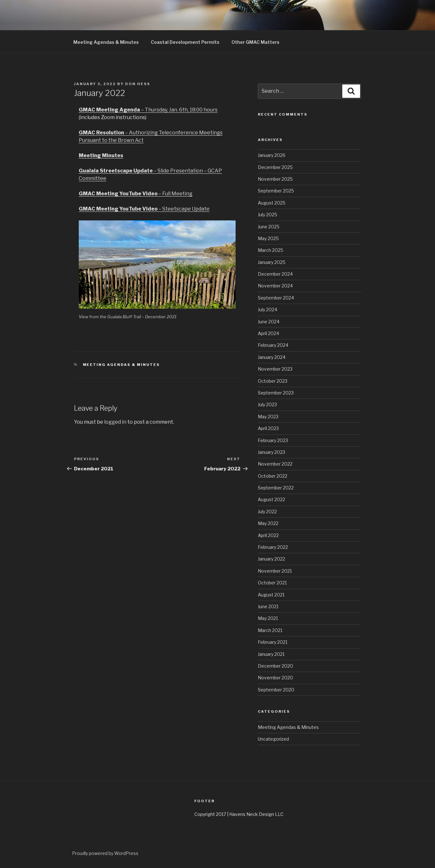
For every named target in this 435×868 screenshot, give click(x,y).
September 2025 (276, 191)
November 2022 (275, 464)
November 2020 (275, 678)
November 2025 (275, 179)
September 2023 (276, 393)
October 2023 (273, 381)
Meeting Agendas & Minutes (106, 42)
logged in (115, 422)
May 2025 (268, 238)
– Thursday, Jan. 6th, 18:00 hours (148, 110)
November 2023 (275, 369)
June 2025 (269, 227)
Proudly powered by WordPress (105, 853)
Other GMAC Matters (255, 42)
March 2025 (271, 250)
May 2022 (268, 523)
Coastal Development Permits (185, 42)
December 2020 (275, 666)
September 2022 (276, 488)
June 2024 (269, 322)
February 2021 (273, 642)
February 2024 (273, 345)
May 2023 (268, 417)
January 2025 (272, 262)
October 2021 (272, 583)
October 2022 (273, 476)
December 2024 (275, 274)
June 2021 (268, 606)
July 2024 (268, 310)
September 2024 (276, 298)
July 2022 (267, 511)
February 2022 (273, 547)
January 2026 (272, 155)
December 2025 (275, 167)
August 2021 (271, 595)
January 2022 (271, 559)
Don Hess (138, 84)
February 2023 (273, 440)
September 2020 (276, 690)
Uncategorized (273, 739)
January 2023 (271, 452)
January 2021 (271, 654)
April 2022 (268, 535)
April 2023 (268, 428)
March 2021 (270, 630)
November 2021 (275, 571)
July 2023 (267, 404)
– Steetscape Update (144, 209)
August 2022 (271, 499)
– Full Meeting (136, 194)
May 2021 (268, 618)
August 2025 (272, 203)
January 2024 (272, 357)
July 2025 (268, 215)
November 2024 (275, 286)
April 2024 (268, 333)
